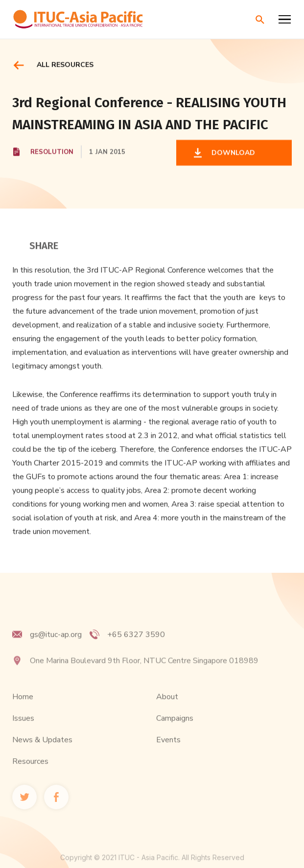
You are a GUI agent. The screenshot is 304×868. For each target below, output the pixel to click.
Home (23, 706)
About (167, 706)
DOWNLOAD (231, 153)
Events (168, 750)
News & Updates (42, 750)
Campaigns (175, 728)
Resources (30, 771)
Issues (23, 728)
